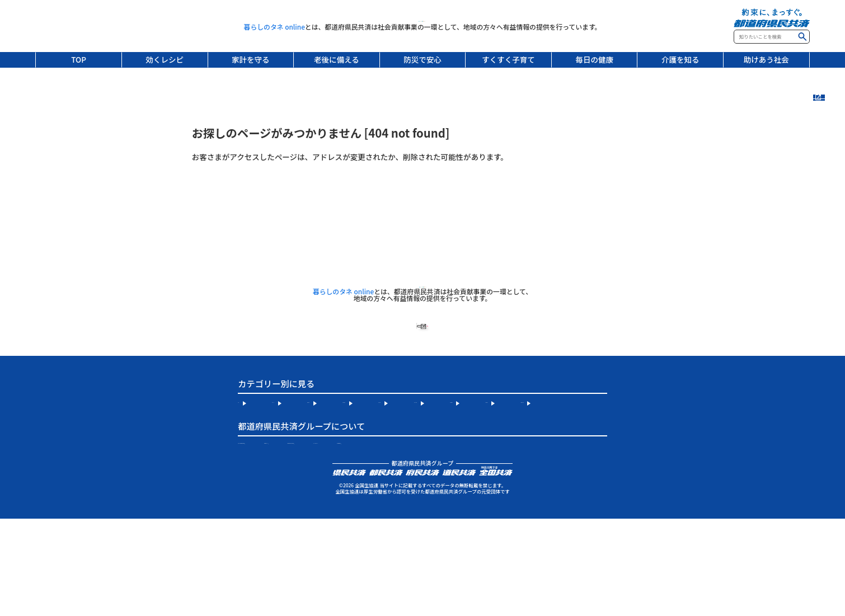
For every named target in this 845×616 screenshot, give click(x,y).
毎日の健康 (594, 59)
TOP (79, 59)
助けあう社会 (766, 59)
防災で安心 (422, 59)
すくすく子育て (508, 59)
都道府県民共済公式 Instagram (529, 521)
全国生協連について (414, 521)
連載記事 (829, 157)
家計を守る (251, 59)
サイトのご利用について (279, 538)
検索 (802, 37)
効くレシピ (165, 59)
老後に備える (337, 59)
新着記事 (829, 119)
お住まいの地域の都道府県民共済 (295, 521)
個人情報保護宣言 (370, 538)
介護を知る (680, 59)
